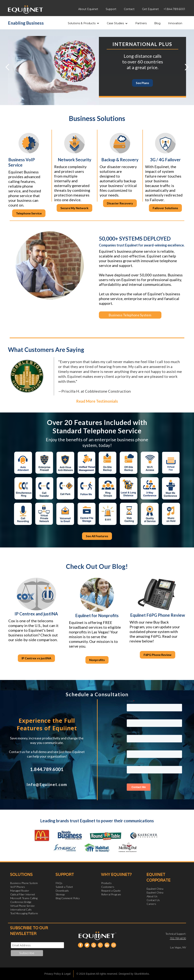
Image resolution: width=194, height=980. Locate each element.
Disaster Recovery (120, 203)
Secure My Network (74, 208)
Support (111, 9)
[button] (84, 22)
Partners (141, 23)
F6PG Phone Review (158, 655)
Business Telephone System (127, 315)
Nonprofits (97, 660)
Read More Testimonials (97, 401)
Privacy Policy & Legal (57, 974)
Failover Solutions (165, 208)
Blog (157, 23)
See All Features (97, 536)
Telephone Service (29, 213)
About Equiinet (88, 9)
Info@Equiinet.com (47, 784)
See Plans (142, 83)
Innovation (175, 23)
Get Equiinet (150, 9)
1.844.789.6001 (47, 769)
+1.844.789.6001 (174, 9)
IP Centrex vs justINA (36, 658)
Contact (129, 9)
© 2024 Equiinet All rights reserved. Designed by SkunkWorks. (113, 974)
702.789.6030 (178, 938)
